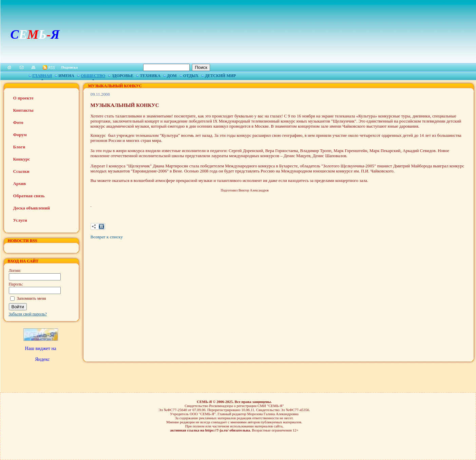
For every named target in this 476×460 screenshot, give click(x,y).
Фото (18, 122)
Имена (66, 76)
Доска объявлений (32, 208)
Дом (172, 76)
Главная (42, 76)
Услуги (20, 220)
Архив (20, 183)
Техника (150, 76)
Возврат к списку (107, 237)
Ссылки (21, 171)
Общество (93, 76)
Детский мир (220, 76)
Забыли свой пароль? (28, 314)
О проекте (23, 98)
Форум (20, 135)
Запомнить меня (32, 298)
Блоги (19, 147)
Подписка (70, 67)
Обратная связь (29, 196)
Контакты (23, 110)
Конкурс (22, 159)
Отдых (191, 76)
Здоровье (122, 76)
